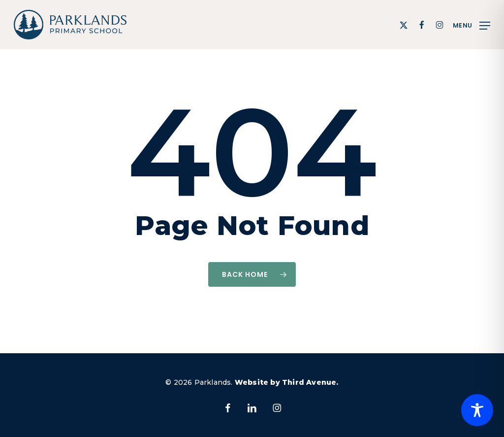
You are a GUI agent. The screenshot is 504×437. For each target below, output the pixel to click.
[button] (472, 25)
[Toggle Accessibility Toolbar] (477, 410)
